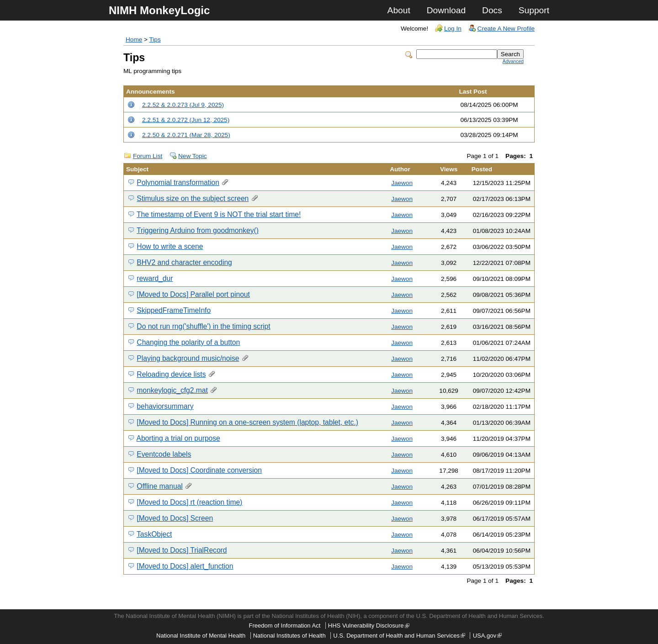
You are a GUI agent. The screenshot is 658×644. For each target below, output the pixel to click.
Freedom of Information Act (284, 626)
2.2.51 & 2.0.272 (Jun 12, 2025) (186, 120)
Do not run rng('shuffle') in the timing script (203, 326)
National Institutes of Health (289, 636)
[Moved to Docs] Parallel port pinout (193, 294)
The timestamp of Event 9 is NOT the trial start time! (219, 214)
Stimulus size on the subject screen (193, 198)
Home (134, 40)
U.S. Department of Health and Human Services (399, 636)
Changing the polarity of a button (188, 342)
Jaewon (402, 183)
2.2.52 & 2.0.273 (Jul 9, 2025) (183, 105)
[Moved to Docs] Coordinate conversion (199, 470)
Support (534, 10)
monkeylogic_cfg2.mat (172, 390)
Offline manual (159, 486)
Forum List (148, 156)
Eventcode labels (164, 454)
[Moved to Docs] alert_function (185, 566)
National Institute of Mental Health (201, 636)
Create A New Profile (506, 29)
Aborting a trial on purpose (178, 438)
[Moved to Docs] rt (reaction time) (189, 502)
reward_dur (155, 278)
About (399, 10)
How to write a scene (170, 246)
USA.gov (487, 636)
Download (446, 10)
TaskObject (154, 534)
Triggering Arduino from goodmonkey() (198, 230)
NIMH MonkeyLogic (159, 10)
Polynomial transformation (178, 182)
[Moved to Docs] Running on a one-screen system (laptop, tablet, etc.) (247, 422)
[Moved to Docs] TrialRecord (182, 550)
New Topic (192, 156)
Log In (453, 29)
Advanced (513, 61)
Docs (492, 10)
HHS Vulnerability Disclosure (369, 626)
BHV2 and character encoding (184, 262)
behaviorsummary (165, 406)
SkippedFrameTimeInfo (174, 310)
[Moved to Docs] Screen (175, 518)
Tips (155, 40)
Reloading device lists (171, 374)
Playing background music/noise (188, 358)
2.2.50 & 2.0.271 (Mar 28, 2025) (186, 135)
